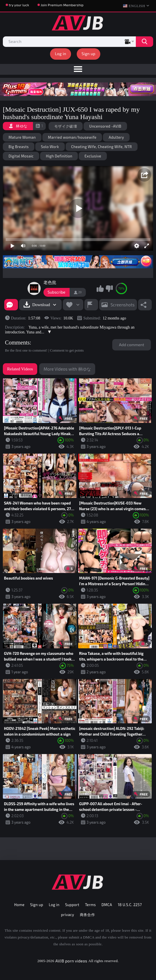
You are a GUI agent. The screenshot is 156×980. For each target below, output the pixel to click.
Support (72, 905)
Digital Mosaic (21, 156)
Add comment (132, 345)
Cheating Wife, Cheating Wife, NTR (102, 147)
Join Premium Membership (62, 5)
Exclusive (93, 156)
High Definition (59, 156)
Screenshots (123, 305)
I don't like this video (109, 288)
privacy (68, 915)
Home (19, 905)
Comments (17, 342)
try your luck (19, 5)
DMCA (107, 905)
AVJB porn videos (71, 961)
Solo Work (50, 147)
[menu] (78, 69)
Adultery (116, 137)
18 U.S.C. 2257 (130, 905)
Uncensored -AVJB (105, 126)
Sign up (89, 54)
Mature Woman (22, 137)
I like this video (100, 288)
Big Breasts (19, 147)
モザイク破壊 (66, 126)
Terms (90, 905)
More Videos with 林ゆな (67, 369)
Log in (61, 54)
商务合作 (88, 915)
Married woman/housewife (72, 137)
